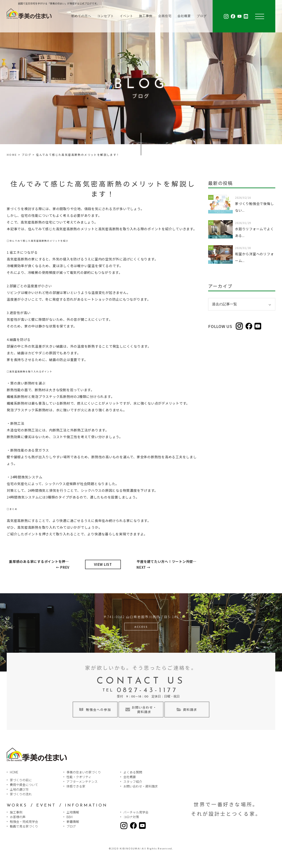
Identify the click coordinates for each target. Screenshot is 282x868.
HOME (12, 155)
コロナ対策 (131, 817)
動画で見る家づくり (24, 826)
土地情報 (73, 812)
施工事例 (146, 16)
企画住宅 (165, 16)
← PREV (40, 564)
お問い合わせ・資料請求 (141, 786)
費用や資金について (24, 785)
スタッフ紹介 (133, 781)
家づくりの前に (21, 780)
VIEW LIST (103, 564)
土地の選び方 (19, 789)
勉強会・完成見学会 (24, 822)
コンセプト (106, 16)
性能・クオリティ (79, 777)
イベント (126, 16)
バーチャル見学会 (136, 812)
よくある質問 (133, 772)
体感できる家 (76, 786)
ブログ (202, 16)
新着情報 (73, 822)
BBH (69, 817)
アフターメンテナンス (82, 781)
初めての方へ (81, 16)
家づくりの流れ (21, 794)
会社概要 (184, 16)
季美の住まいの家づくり (84, 772)
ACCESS (141, 627)
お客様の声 (18, 817)
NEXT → (168, 564)
